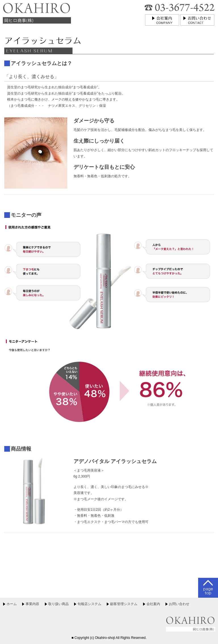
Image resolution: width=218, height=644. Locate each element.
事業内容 (32, 604)
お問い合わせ (179, 604)
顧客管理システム (124, 604)
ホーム (12, 604)
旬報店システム (89, 604)
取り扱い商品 (58, 604)
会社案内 (153, 604)
